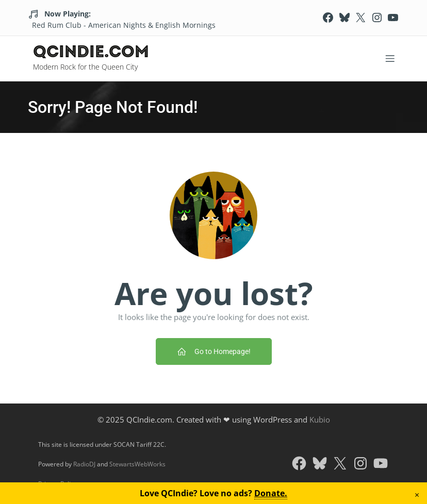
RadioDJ (84, 464)
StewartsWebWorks (137, 464)
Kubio (320, 419)
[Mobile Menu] (390, 58)
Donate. (271, 493)
